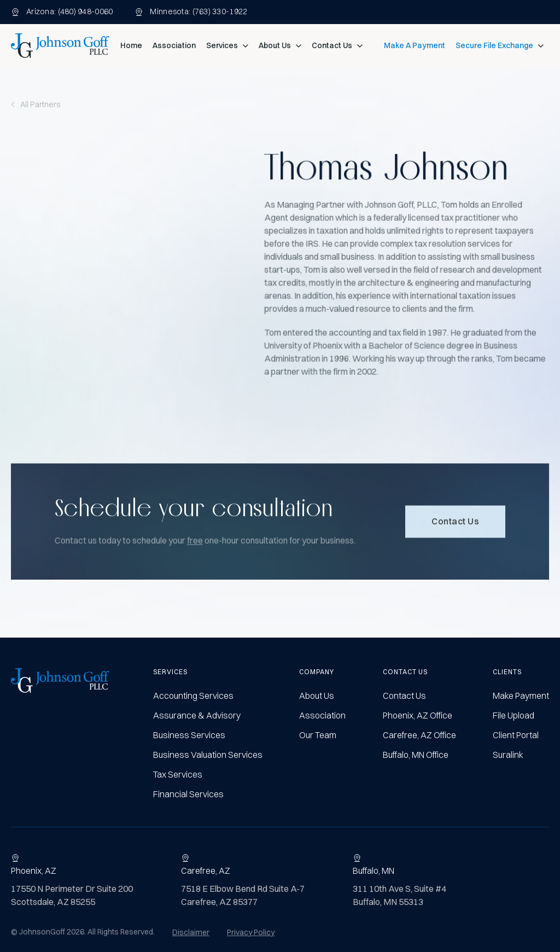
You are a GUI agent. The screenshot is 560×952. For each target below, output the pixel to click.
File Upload (514, 715)
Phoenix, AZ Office (418, 715)
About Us (275, 45)
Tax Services (178, 774)
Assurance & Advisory (197, 715)
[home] (60, 46)
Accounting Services (193, 696)
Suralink (508, 755)
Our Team (318, 735)
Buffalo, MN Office (416, 755)
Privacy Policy (251, 932)
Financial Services (188, 794)
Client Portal (516, 735)
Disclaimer (191, 932)
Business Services (189, 735)
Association (174, 45)
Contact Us (332, 45)
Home (131, 45)
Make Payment (521, 696)
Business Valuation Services (208, 755)
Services (222, 45)
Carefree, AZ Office (419, 735)
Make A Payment (415, 45)
